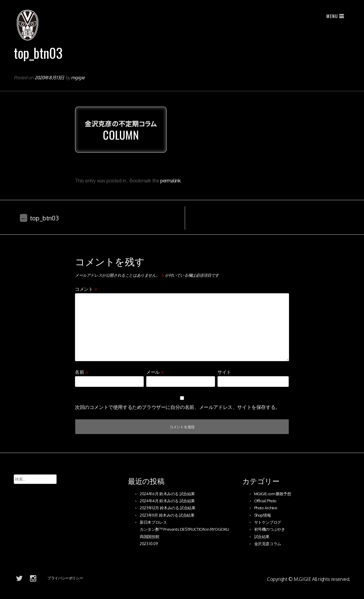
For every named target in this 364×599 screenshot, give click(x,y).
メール (155, 372)
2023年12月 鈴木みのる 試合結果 (167, 508)
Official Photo (265, 501)
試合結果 (262, 537)
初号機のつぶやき (270, 529)
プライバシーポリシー (65, 578)
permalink (170, 181)
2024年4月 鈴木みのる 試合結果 (167, 501)
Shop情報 (263, 515)
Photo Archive (266, 508)
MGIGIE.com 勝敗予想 (273, 494)
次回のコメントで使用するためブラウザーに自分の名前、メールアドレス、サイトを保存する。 (178, 407)
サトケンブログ (268, 522)
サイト (224, 372)
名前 (82, 372)
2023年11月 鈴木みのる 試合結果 (167, 515)
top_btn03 (39, 218)
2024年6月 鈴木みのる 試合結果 (167, 494)
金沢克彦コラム (268, 544)
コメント (86, 289)
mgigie (78, 78)
